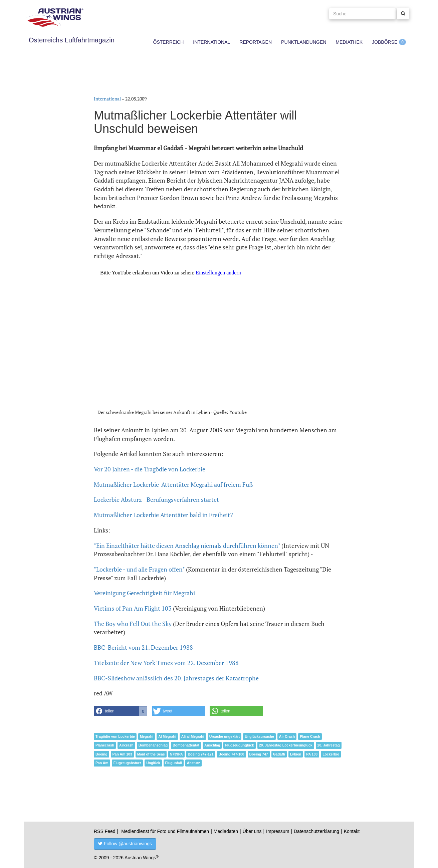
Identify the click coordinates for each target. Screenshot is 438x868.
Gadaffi (279, 754)
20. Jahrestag (329, 745)
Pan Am (102, 763)
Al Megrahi (167, 736)
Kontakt (352, 831)
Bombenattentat (186, 745)
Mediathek (349, 42)
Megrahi (147, 736)
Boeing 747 (259, 754)
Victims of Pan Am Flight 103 (133, 608)
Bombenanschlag (153, 745)
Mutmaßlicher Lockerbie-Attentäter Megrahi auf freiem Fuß (173, 484)
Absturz (193, 763)
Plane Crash (310, 736)
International (211, 42)
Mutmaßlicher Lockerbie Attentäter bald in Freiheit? (163, 515)
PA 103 (312, 754)
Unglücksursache (259, 736)
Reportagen (256, 42)
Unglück (153, 763)
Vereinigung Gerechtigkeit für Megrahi (144, 593)
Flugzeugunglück (239, 745)
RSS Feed (105, 831)
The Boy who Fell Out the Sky (133, 624)
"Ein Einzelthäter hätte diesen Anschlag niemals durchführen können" (187, 546)
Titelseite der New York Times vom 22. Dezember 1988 (166, 663)
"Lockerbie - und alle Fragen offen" (139, 569)
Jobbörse (385, 42)
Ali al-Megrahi (193, 736)
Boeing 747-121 (201, 754)
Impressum (278, 831)
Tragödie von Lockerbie (115, 736)
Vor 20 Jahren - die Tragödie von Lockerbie (150, 469)
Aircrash (126, 745)
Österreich (169, 42)
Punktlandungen (304, 42)
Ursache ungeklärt (225, 736)
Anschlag (212, 745)
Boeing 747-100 (232, 754)
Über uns (252, 831)
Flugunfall (174, 763)
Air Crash (287, 736)
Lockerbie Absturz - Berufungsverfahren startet (156, 499)
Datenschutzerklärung (316, 831)
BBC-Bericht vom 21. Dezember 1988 (143, 647)
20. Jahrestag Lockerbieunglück (286, 745)
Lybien (296, 754)
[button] (121, 711)
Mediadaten (226, 831)
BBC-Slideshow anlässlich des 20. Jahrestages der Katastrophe (176, 678)
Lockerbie (331, 754)
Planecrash (105, 745)
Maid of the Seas (151, 754)
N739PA (176, 754)
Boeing (101, 754)
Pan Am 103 (122, 754)
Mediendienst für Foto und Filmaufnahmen (165, 831)
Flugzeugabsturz (127, 763)
